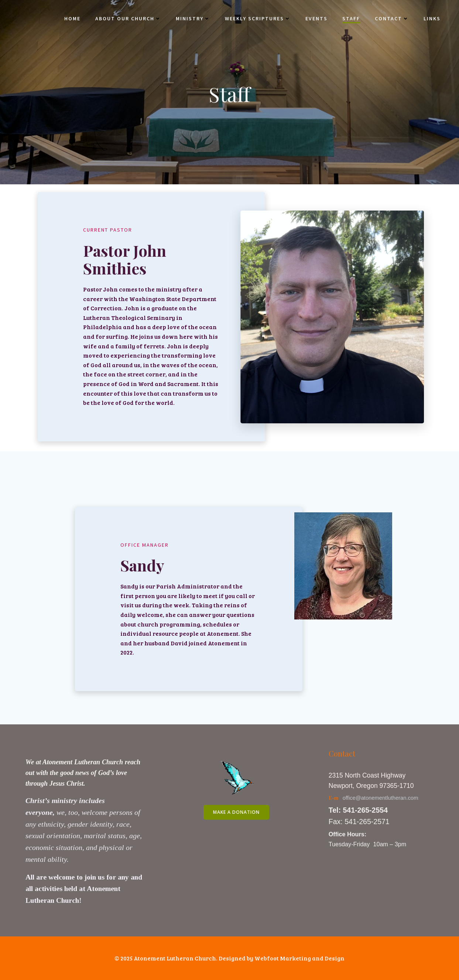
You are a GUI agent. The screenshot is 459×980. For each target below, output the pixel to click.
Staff (351, 18)
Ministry (193, 18)
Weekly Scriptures (258, 18)
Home (72, 18)
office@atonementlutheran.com (381, 798)
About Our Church (128, 18)
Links (432, 18)
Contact (392, 18)
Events (316, 18)
